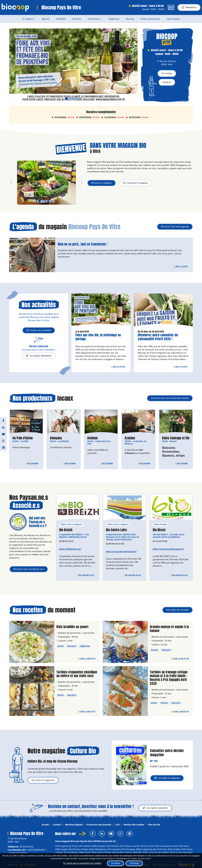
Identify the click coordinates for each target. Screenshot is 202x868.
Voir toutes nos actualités (39, 330)
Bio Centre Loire (116, 530)
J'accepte (134, 863)
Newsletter (189, 7)
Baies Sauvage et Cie (176, 438)
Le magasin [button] (28, 19)
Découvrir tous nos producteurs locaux (170, 398)
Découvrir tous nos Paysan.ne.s (29, 569)
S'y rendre (167, 73)
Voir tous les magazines (43, 780)
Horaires (167, 82)
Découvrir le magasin (101, 183)
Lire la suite (182, 266)
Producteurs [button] (94, 19)
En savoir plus (86, 575)
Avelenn (92, 438)
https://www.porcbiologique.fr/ (168, 549)
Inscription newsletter (155, 808)
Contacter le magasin (136, 183)
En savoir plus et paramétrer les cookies (82, 863)
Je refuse (115, 863)
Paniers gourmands (150, 19)
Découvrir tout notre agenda (175, 227)
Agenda (46, 19)
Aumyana (56, 438)
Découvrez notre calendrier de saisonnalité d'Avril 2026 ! (158, 337)
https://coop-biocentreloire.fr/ (121, 552)
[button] (11, 65)
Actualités (61, 19)
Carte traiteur (173, 19)
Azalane (130, 438)
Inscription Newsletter (39, 356)
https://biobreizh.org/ (70, 549)
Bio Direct (159, 530)
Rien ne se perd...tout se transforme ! (83, 244)
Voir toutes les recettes (178, 610)
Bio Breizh (66, 530)
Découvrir (33, 464)
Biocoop (130, 19)
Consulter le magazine (167, 779)
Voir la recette (87, 659)
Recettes (77, 19)
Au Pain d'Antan (23, 438)
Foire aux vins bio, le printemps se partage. (98, 337)
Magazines (114, 19)
